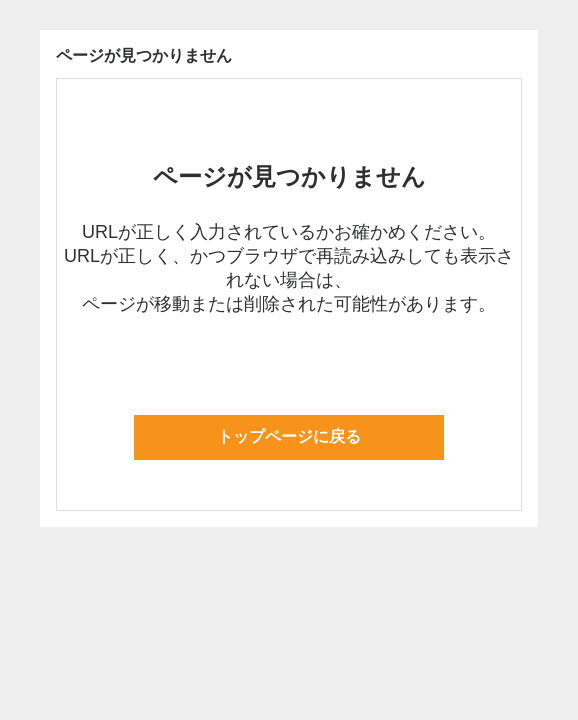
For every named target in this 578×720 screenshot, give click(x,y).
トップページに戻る (289, 436)
